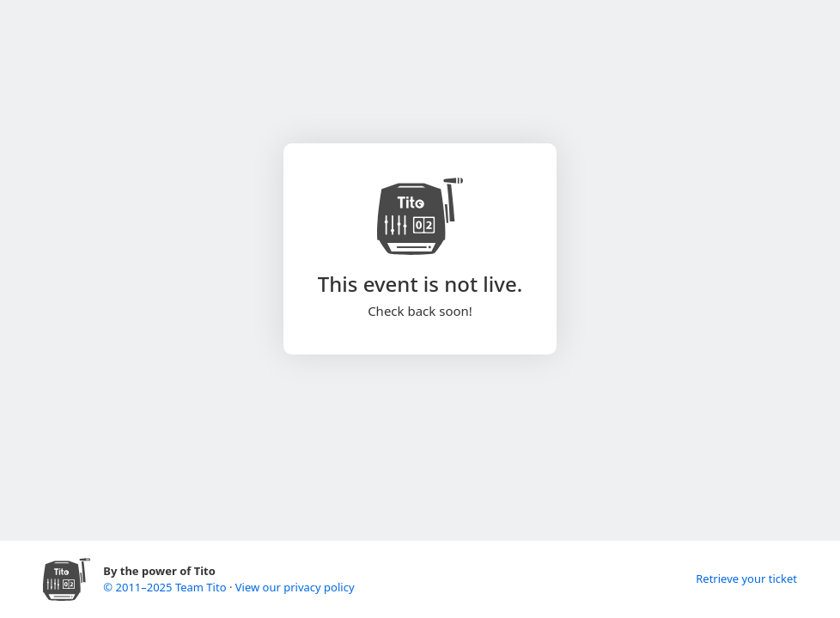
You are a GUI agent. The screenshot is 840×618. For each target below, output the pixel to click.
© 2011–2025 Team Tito (166, 587)
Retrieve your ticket (746, 579)
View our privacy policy (295, 587)
